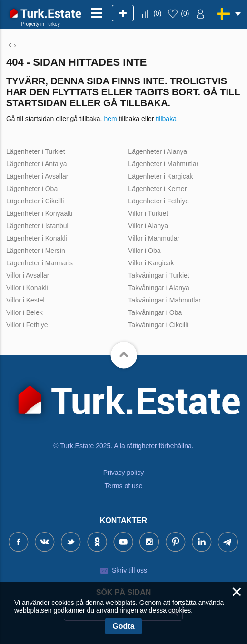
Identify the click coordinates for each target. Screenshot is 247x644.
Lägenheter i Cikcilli (35, 201)
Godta (123, 626)
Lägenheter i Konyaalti (39, 213)
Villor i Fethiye (27, 325)
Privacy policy (124, 473)
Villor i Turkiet (148, 213)
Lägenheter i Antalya (37, 164)
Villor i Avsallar (28, 275)
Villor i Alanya (148, 226)
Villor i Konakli (27, 288)
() (157, 13)
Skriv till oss (129, 570)
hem (110, 119)
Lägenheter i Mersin (36, 251)
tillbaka (166, 119)
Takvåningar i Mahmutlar (164, 300)
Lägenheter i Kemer (157, 189)
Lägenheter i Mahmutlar (163, 164)
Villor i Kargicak (151, 263)
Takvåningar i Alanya (158, 288)
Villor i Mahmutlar (154, 238)
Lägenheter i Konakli (37, 238)
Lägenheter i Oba (32, 189)
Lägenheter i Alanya (158, 151)
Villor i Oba (144, 251)
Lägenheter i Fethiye (158, 201)
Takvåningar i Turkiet (158, 275)
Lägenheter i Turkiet (36, 151)
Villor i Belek (25, 312)
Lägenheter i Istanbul (37, 226)
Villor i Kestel (25, 300)
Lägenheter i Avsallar (37, 176)
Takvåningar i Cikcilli (158, 325)
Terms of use (123, 486)
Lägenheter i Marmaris (40, 263)
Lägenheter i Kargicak (160, 176)
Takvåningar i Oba (155, 312)
